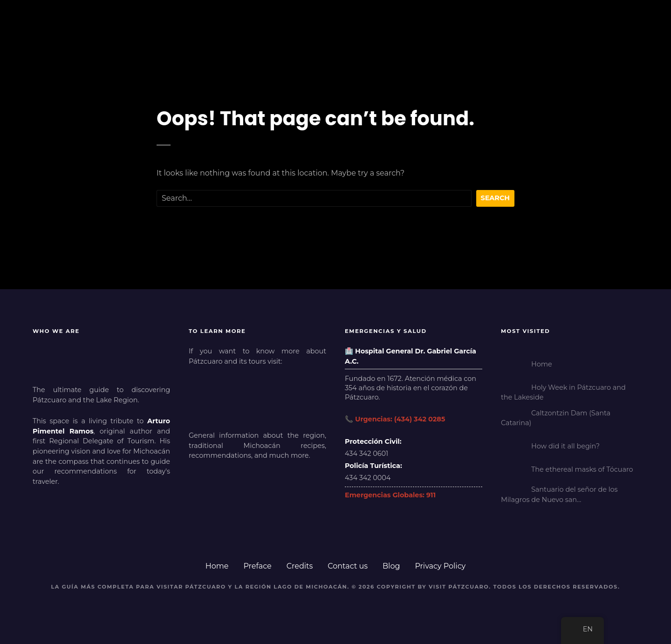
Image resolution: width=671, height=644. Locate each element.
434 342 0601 (366, 454)
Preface (257, 566)
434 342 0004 (368, 478)
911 (431, 495)
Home (217, 566)
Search (496, 198)
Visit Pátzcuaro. (460, 587)
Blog (391, 566)
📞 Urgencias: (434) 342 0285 (395, 419)
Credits (300, 566)
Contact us (348, 566)
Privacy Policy (440, 566)
